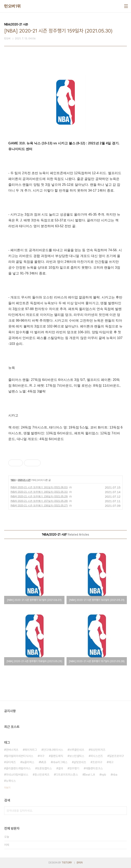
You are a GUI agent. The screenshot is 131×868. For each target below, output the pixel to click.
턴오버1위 (12, 6)
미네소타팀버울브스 (17, 775)
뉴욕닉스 (11, 781)
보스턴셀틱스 (77, 756)
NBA (13, 480)
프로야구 (97, 762)
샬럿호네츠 (80, 762)
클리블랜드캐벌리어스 (18, 768)
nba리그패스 (60, 762)
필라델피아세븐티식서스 (19, 756)
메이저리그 (31, 750)
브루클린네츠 (77, 750)
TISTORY (67, 863)
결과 (61, 768)
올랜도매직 (57, 756)
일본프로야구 (116, 756)
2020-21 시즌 (24, 480)
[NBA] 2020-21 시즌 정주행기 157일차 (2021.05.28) (39, 501)
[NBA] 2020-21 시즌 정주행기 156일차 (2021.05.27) (39, 506)
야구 (42, 756)
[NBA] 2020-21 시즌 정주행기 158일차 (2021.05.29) (39, 496)
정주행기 (74, 768)
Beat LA (90, 775)
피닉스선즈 (97, 756)
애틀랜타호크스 (94, 768)
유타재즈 (11, 762)
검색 (123, 811)
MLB (43, 762)
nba (115, 775)
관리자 (80, 863)
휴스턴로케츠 (42, 775)
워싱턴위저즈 (98, 750)
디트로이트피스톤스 (67, 775)
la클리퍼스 (28, 762)
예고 (111, 762)
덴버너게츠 (12, 750)
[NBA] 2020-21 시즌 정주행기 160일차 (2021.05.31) (39, 492)
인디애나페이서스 (53, 750)
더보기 (7, 788)
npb (104, 775)
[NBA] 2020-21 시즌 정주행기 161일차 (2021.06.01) (39, 487)
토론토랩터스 (44, 768)
